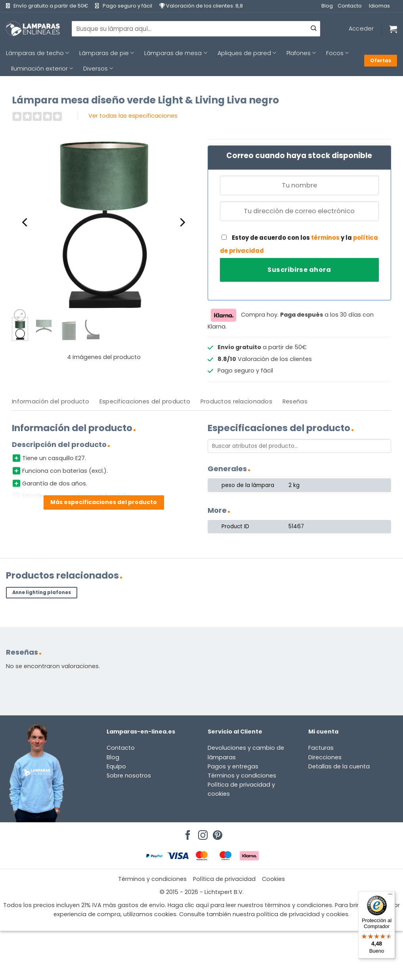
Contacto (350, 6)
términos (325, 238)
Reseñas (295, 401)
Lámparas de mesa (176, 53)
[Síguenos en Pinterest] (216, 833)
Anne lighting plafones (42, 592)
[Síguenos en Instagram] (202, 833)
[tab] (51, 402)
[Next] (182, 222)
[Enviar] (313, 29)
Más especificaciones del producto (104, 502)
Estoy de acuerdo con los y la (299, 244)
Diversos (98, 69)
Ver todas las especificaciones (133, 116)
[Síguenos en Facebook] (187, 833)
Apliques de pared (247, 53)
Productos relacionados (236, 401)
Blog (327, 6)
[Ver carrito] (393, 29)
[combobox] (196, 29)
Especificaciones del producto (145, 401)
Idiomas (379, 6)
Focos (337, 53)
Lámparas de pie (107, 53)
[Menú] (390, 896)
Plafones (301, 53)
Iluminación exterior (42, 69)
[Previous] (25, 222)
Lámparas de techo (37, 53)
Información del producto (51, 401)
